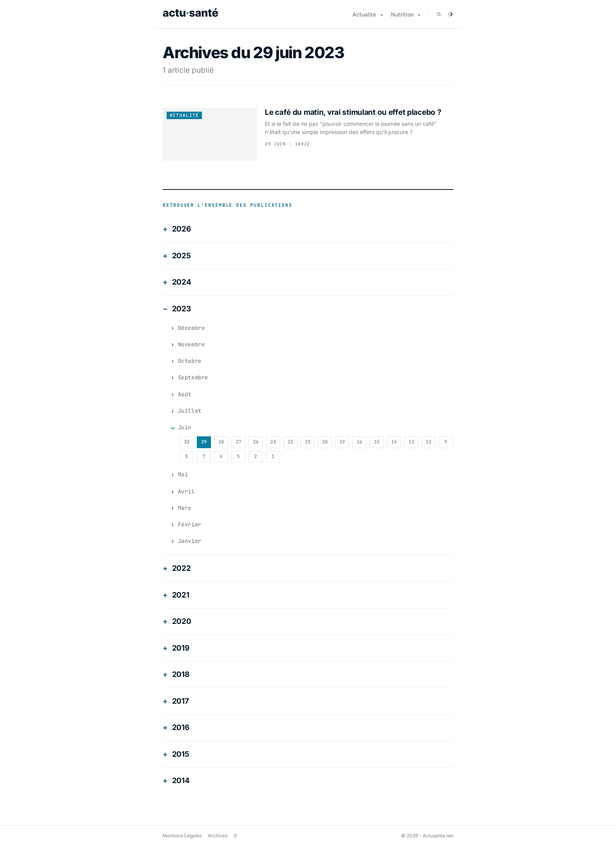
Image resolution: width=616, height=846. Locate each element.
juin (185, 427)
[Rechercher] (439, 14)
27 (238, 442)
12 (428, 442)
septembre (194, 377)
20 (324, 442)
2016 (181, 727)
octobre (190, 361)
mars (185, 508)
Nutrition (402, 14)
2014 (181, 781)
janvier (190, 541)
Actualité (364, 14)
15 (376, 442)
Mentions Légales (182, 836)
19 (342, 442)
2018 (181, 674)
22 (290, 442)
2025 (181, 256)
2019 (181, 648)
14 (394, 442)
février (190, 524)
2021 (181, 595)
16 (359, 442)
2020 (182, 621)
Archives (218, 836)
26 (255, 442)
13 (411, 442)
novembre (192, 344)
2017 (181, 701)
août (185, 394)
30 (186, 442)
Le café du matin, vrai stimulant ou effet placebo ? (353, 112)
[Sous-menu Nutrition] (419, 15)
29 (203, 442)
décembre (192, 328)
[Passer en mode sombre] (451, 14)
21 (307, 442)
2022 (181, 568)
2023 (181, 309)
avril (187, 491)
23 (273, 442)
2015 (181, 754)
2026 (181, 229)
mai (183, 474)
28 (221, 442)
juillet (190, 411)
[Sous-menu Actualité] (382, 15)
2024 (182, 282)
